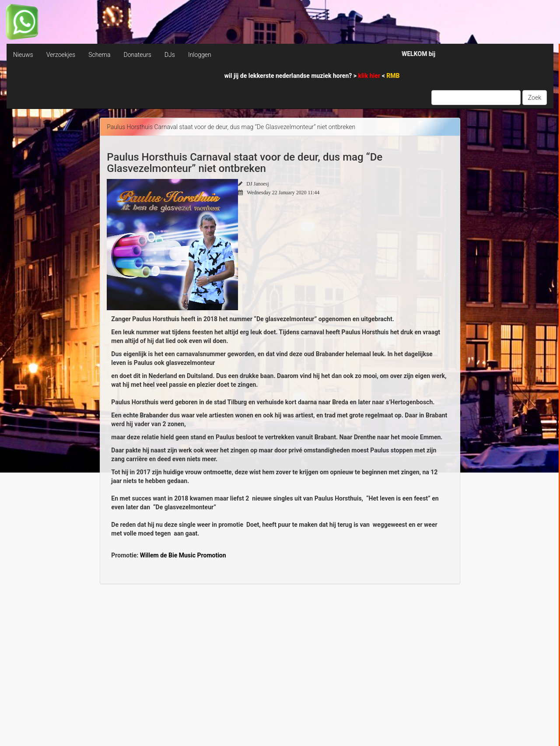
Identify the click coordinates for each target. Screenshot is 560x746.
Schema (99, 55)
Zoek (535, 98)
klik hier (370, 76)
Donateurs (137, 55)
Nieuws (23, 55)
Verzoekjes (61, 55)
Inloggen (200, 55)
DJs (170, 55)
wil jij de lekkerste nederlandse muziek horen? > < (312, 76)
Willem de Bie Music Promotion (183, 555)
